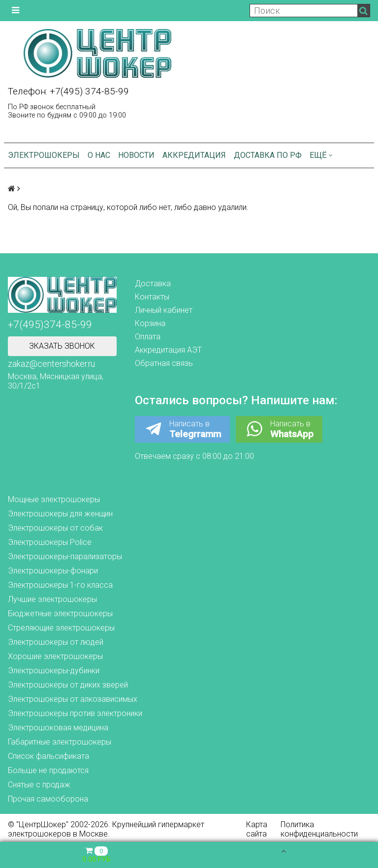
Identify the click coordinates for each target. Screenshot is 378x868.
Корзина (150, 323)
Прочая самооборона (48, 799)
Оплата (148, 337)
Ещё (321, 155)
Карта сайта (257, 829)
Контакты (152, 297)
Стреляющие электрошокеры (61, 628)
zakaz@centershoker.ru (51, 364)
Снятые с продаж (39, 785)
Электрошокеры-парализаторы (65, 556)
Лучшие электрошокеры (52, 599)
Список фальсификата (48, 756)
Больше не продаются (48, 770)
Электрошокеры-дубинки (54, 671)
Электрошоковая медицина (58, 728)
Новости (136, 155)
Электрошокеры (44, 155)
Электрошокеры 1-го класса (60, 585)
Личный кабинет (164, 310)
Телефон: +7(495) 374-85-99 (68, 91)
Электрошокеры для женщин (60, 514)
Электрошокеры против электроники (75, 713)
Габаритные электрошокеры (60, 742)
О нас (99, 155)
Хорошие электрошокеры (55, 656)
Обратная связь (164, 363)
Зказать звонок (62, 346)
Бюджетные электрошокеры (60, 614)
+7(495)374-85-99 (50, 325)
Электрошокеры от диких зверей (68, 685)
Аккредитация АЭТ (168, 350)
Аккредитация (194, 155)
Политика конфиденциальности (319, 829)
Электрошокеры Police (50, 542)
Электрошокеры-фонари (53, 571)
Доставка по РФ (268, 155)
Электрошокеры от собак (55, 528)
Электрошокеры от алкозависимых (73, 699)
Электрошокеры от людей (56, 642)
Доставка (153, 284)
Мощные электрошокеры (54, 499)
